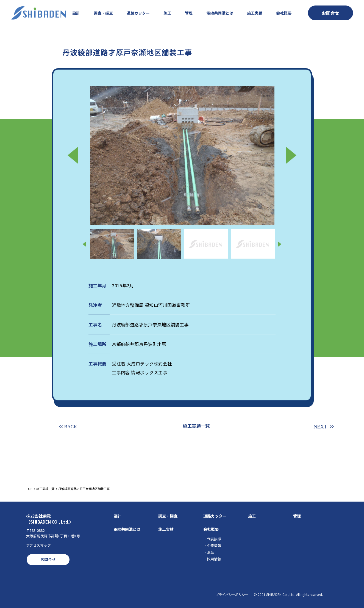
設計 (76, 13)
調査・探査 (103, 13)
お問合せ (48, 559)
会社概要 (284, 13)
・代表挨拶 (212, 539)
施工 (167, 13)
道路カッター (138, 13)
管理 (189, 13)
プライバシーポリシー (232, 594)
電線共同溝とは (220, 13)
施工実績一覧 (196, 426)
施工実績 (255, 13)
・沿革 (209, 552)
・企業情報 (212, 545)
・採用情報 (212, 559)
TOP (29, 489)
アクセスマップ (38, 545)
